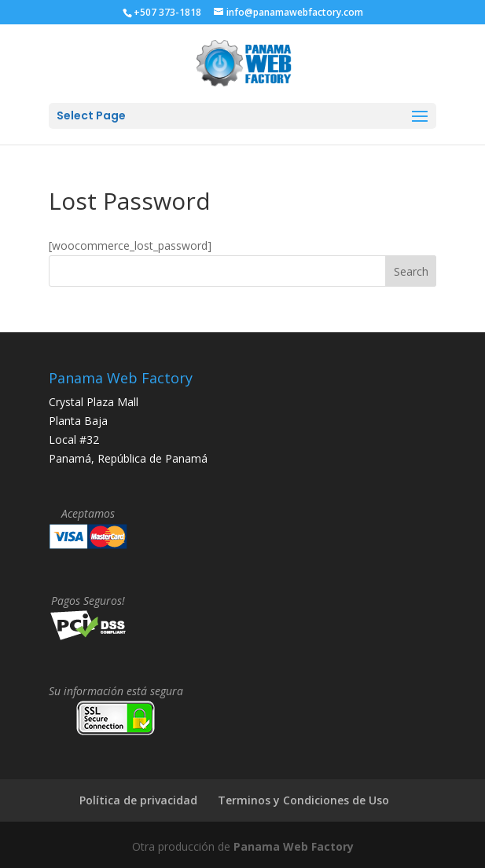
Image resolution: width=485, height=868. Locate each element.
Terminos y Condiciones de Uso (303, 800)
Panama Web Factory (294, 846)
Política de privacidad (138, 800)
